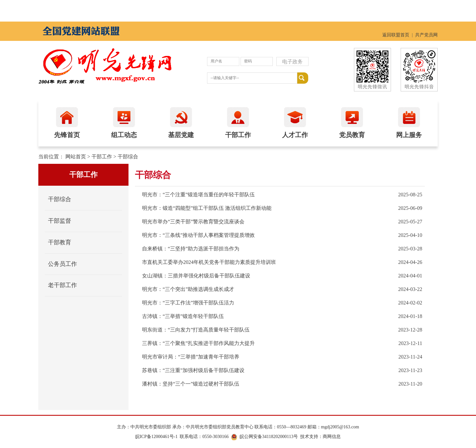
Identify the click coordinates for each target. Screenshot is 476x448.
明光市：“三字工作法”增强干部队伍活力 (188, 303)
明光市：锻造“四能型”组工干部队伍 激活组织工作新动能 (207, 208)
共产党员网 (426, 35)
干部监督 (60, 221)
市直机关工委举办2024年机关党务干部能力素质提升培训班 (209, 262)
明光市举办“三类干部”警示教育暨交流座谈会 (193, 222)
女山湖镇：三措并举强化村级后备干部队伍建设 (196, 276)
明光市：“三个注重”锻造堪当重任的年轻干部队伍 (198, 195)
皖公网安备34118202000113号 (269, 437)
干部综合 (128, 157)
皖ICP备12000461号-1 (156, 437)
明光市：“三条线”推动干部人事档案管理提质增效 (198, 235)
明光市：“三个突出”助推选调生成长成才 (188, 289)
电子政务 (292, 62)
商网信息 (332, 437)
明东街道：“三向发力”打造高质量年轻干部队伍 (196, 330)
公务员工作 (62, 264)
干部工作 (102, 157)
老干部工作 (62, 285)
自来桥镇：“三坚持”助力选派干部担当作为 (191, 249)
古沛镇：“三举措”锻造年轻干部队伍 (183, 316)
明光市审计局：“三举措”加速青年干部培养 (191, 357)
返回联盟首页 (396, 35)
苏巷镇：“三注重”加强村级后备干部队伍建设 (193, 370)
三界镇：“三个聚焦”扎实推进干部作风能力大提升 (198, 343)
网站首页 (76, 157)
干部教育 (60, 242)
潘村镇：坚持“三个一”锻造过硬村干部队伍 (191, 384)
